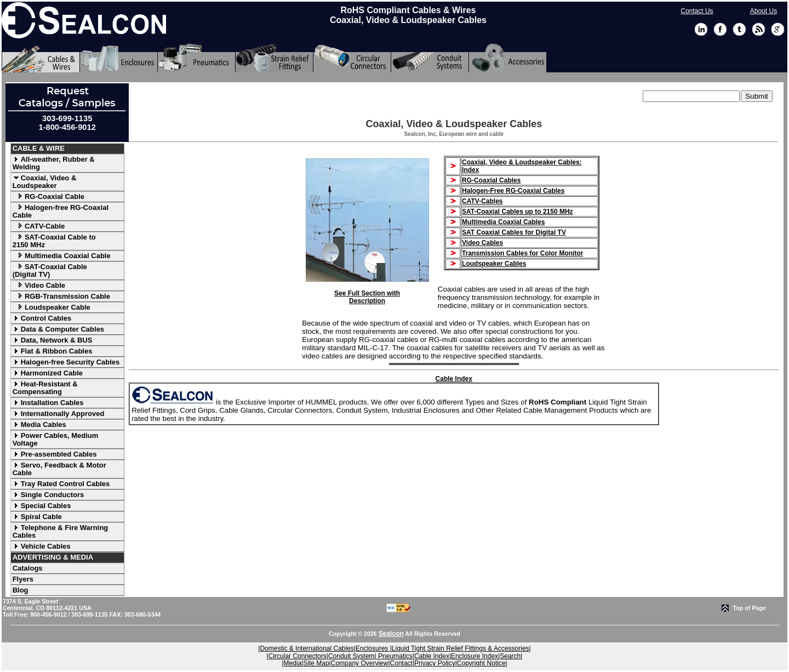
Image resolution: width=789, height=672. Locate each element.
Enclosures (373, 648)
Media (292, 663)
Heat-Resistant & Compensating (45, 388)
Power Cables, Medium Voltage (56, 439)
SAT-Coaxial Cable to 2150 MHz (54, 241)
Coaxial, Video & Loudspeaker (45, 182)
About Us (764, 11)
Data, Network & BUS (53, 340)
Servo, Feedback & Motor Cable (59, 469)
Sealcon (391, 634)
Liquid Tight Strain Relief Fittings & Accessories (461, 648)
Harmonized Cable (48, 373)
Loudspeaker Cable (52, 307)
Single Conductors (48, 495)
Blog (21, 590)
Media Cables (39, 425)
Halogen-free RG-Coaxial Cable (61, 211)
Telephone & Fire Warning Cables (61, 531)
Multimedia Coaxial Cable (62, 256)
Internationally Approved (59, 414)
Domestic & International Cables (307, 648)
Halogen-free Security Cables (66, 362)
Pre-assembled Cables (55, 454)
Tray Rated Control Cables (61, 484)
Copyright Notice (481, 663)
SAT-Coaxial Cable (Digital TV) (50, 270)
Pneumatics (395, 656)
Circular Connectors (298, 656)
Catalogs (28, 568)
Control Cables (42, 318)
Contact (401, 663)
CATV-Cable (39, 226)
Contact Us (697, 11)
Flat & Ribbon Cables (53, 351)
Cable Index (454, 379)
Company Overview (360, 663)
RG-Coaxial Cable (48, 197)
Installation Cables (48, 403)
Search (510, 656)
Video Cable (39, 285)
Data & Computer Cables (58, 329)
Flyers (23, 579)
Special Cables (42, 506)
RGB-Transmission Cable (61, 296)
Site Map (316, 663)
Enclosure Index (474, 656)
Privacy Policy (435, 663)
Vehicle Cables (42, 546)
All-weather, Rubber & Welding (54, 163)
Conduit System (351, 656)
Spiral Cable (37, 517)
